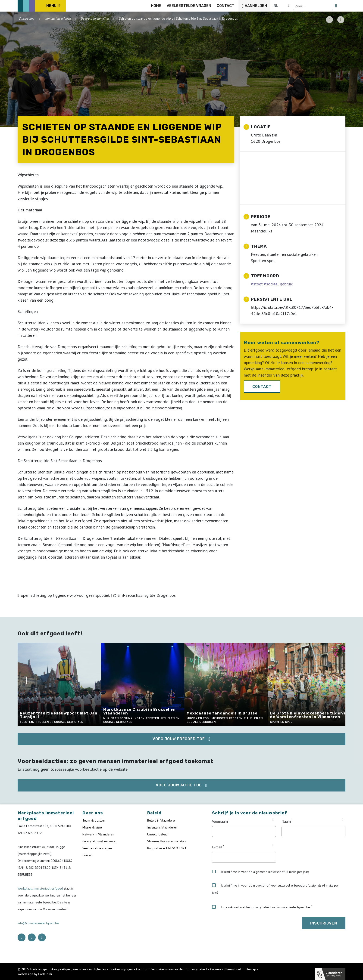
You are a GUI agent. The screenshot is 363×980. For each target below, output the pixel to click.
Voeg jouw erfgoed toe (179, 739)
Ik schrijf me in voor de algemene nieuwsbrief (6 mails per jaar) (261, 872)
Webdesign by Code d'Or (35, 974)
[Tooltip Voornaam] (273, 820)
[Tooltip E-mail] (273, 845)
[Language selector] (330, 6)
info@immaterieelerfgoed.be (38, 923)
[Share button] (341, 20)
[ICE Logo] (42, 6)
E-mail (217, 847)
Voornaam (220, 821)
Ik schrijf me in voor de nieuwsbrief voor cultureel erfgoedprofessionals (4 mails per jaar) (275, 889)
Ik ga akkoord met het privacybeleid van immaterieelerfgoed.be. (261, 907)
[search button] (343, 6)
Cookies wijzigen (121, 969)
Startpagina (27, 19)
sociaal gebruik (279, 284)
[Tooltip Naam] (343, 820)
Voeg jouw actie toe (179, 785)
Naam (286, 821)
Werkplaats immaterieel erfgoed (41, 888)
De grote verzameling (95, 19)
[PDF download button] (329, 20)
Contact (262, 387)
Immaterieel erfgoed (58, 19)
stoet (258, 284)
